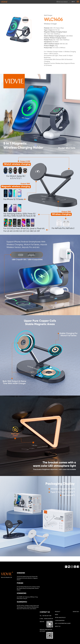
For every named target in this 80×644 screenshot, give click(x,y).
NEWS (57, 615)
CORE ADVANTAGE (60, 620)
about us (58, 626)
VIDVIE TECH (76, 612)
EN (72, 2)
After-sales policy (60, 618)
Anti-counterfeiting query (63, 623)
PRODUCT (58, 612)
